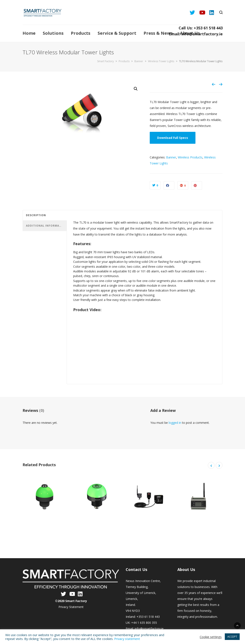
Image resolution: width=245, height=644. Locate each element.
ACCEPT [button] (232, 637)
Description (36, 215)
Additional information (45, 226)
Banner (171, 157)
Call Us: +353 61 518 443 (201, 28)
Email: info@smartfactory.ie (196, 34)
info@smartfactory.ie (149, 629)
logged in (175, 423)
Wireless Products (190, 157)
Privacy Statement (71, 607)
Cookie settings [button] (211, 637)
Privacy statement (127, 639)
